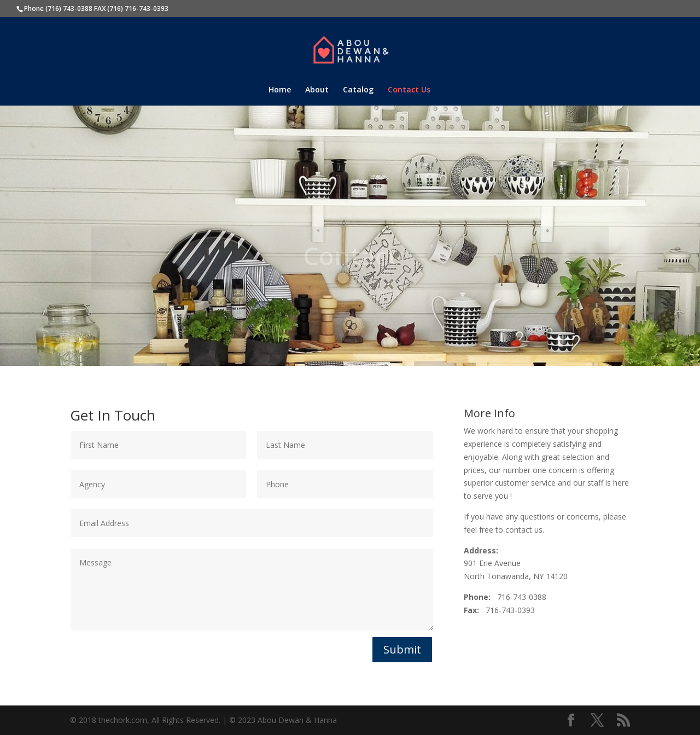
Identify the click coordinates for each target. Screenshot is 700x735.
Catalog (358, 90)
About (317, 90)
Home (280, 90)
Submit (402, 649)
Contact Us (409, 90)
